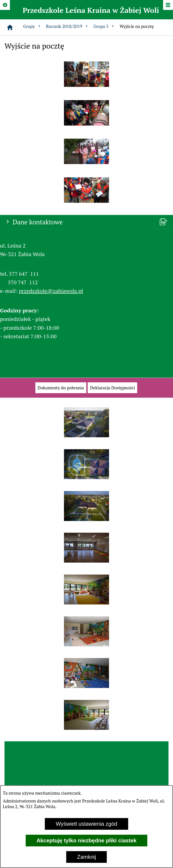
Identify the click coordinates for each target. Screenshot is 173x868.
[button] (86, 85)
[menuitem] (61, 388)
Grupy (32, 26)
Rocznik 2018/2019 (67, 26)
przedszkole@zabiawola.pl (51, 291)
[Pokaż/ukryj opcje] (5, 5)
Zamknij (86, 857)
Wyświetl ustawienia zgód (86, 824)
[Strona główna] (10, 27)
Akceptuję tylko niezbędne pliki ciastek (86, 840)
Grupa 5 (104, 26)
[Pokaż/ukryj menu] (168, 5)
